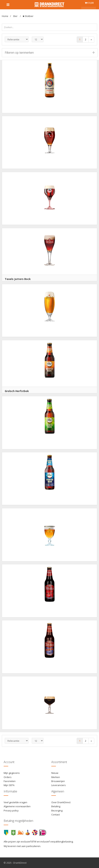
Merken (56, 777)
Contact (56, 815)
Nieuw (55, 773)
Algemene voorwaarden (17, 806)
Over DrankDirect (61, 802)
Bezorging (57, 811)
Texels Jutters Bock (18, 279)
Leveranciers (59, 785)
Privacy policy (11, 811)
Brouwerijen (58, 781)
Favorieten (10, 781)
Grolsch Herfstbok (17, 391)
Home (5, 16)
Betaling (56, 806)
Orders (8, 777)
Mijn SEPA (9, 785)
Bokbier (29, 16)
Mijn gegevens (12, 773)
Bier (16, 16)
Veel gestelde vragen (15, 802)
